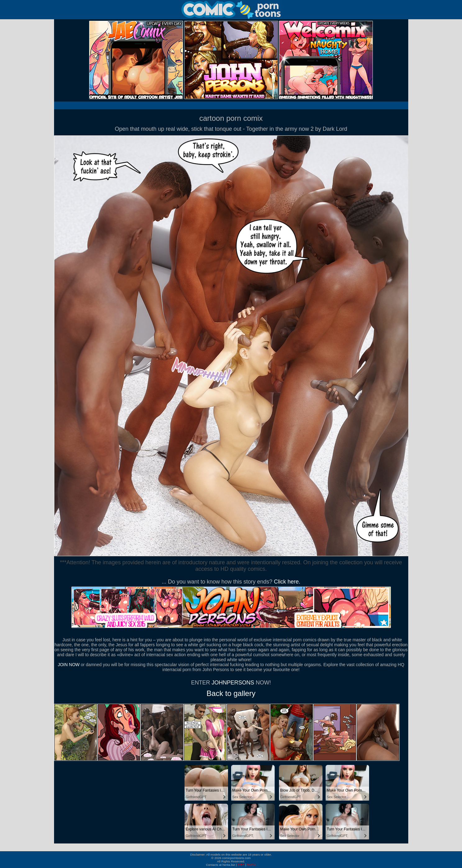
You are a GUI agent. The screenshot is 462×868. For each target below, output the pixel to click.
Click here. (287, 582)
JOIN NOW (69, 665)
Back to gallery (231, 693)
